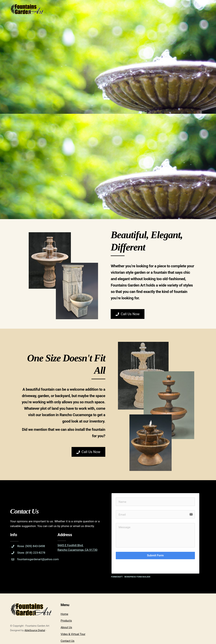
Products (66, 602)
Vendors (66, 629)
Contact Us (67, 622)
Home (64, 595)
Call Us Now (129, 319)
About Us (66, 608)
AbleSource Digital (35, 611)
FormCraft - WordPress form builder (131, 558)
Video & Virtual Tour (73, 615)
